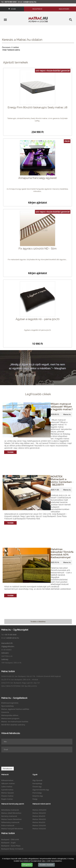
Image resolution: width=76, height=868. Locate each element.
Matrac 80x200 (39, 816)
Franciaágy (37, 793)
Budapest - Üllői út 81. (10, 839)
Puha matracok (8, 825)
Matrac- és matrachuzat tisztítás (15, 722)
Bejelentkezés (64, 9)
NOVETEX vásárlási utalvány (13, 725)
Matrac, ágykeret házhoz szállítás (15, 709)
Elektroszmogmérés (10, 703)
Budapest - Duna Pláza (11, 846)
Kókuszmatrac (7, 780)
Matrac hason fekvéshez (11, 819)
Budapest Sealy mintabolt (12, 849)
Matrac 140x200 (39, 829)
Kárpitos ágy (38, 796)
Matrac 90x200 (39, 822)
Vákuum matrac (8, 783)
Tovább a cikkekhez (38, 622)
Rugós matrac (7, 799)
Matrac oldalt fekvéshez (11, 813)
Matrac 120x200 (39, 825)
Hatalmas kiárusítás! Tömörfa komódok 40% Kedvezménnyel (62, 553)
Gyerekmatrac (7, 790)
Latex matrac (7, 787)
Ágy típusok (37, 780)
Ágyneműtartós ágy (41, 790)
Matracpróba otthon (10, 715)
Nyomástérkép (8, 706)
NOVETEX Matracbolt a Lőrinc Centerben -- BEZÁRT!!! (62, 481)
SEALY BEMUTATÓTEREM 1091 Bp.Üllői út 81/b (19, 686)
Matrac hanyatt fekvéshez (12, 829)
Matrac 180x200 (39, 819)
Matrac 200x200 (39, 810)
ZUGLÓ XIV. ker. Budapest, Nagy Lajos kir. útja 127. (21, 683)
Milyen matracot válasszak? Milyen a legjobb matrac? (62, 406)
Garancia (5, 712)
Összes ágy (37, 787)
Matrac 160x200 (39, 813)
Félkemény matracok (10, 822)
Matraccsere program (10, 718)
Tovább (10, 452)
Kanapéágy (37, 783)
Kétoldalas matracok (10, 810)
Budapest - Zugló (8, 843)
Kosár (12, 9)
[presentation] (21, 760)
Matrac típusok (8, 793)
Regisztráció (37, 9)
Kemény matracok (9, 816)
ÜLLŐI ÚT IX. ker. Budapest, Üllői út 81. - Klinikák (20, 680)
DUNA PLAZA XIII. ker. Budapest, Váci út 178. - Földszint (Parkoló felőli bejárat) (31, 676)
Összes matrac (7, 796)
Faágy (35, 799)
